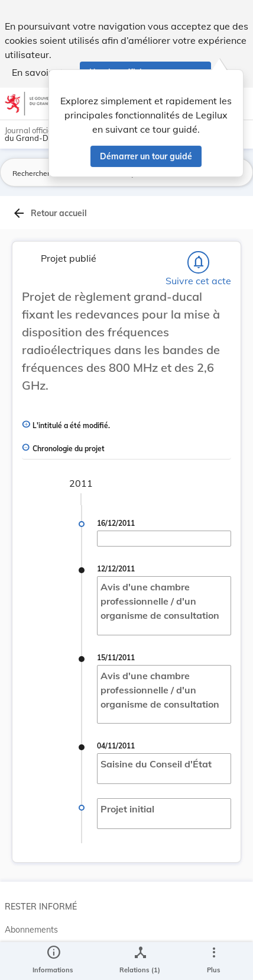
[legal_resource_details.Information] (53, 961)
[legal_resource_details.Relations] (140, 961)
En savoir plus (42, 72)
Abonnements (31, 930)
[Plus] (213, 961)
